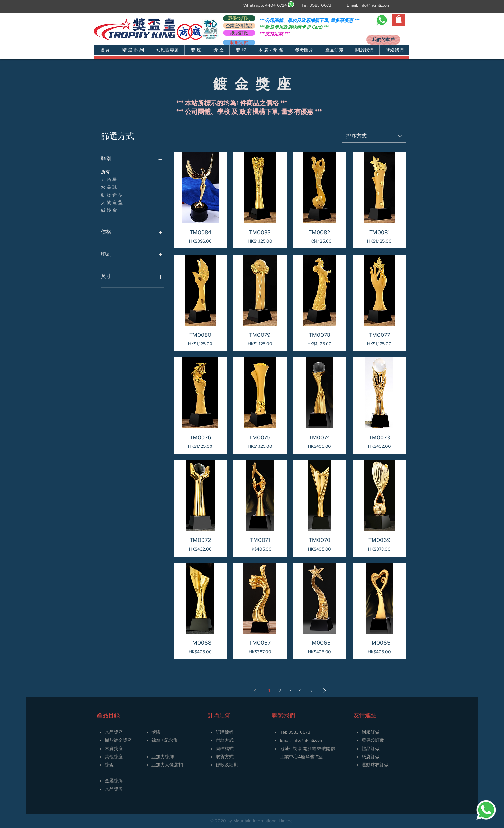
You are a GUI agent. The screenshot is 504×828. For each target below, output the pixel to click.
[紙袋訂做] (239, 33)
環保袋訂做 (373, 740)
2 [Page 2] (280, 690)
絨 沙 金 (109, 210)
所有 (105, 171)
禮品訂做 (371, 749)
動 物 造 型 (112, 195)
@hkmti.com (312, 740)
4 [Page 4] (300, 690)
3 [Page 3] (290, 690)
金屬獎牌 (114, 781)
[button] (133, 50)
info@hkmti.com (375, 5)
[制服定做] (239, 42)
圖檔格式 (225, 749)
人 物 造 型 (112, 202)
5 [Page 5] (310, 690)
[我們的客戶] (383, 40)
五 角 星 (109, 179)
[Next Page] (325, 691)
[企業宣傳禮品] (239, 26)
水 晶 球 (109, 187)
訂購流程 (225, 732)
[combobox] (374, 136)
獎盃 (109, 765)
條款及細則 (227, 765)
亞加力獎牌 (163, 757)
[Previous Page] (255, 691)
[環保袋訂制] (239, 18)
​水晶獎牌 (114, 789)
